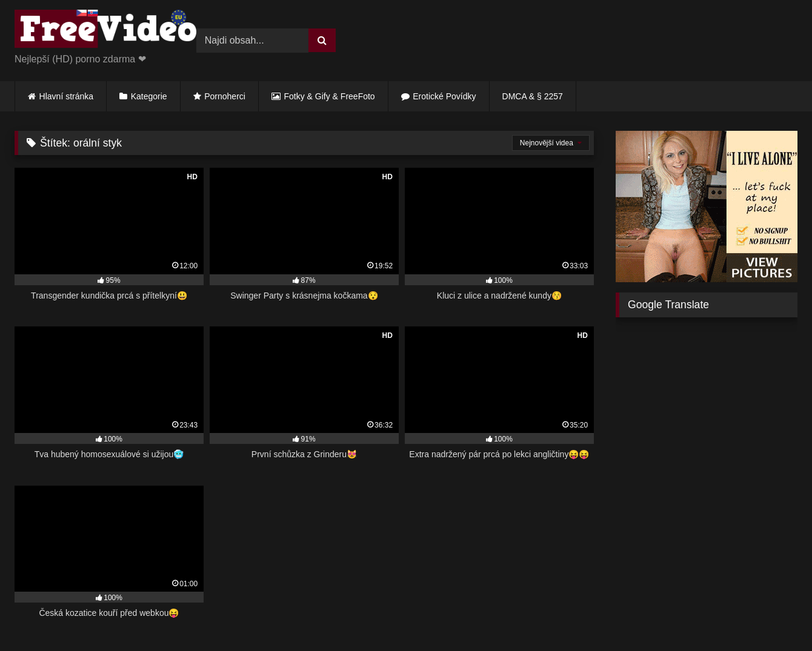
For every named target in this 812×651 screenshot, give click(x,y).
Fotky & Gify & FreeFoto (330, 96)
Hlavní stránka (66, 96)
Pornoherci (225, 96)
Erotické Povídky (444, 96)
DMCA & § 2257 (533, 96)
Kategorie (149, 96)
